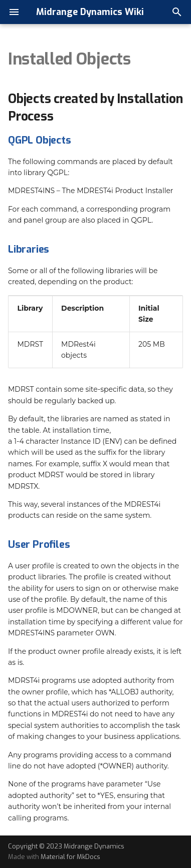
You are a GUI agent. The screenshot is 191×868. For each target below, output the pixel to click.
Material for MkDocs (70, 857)
